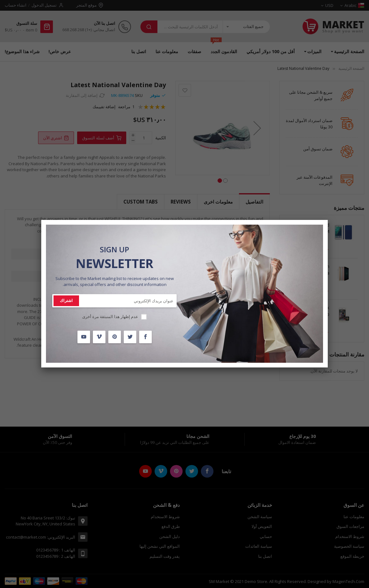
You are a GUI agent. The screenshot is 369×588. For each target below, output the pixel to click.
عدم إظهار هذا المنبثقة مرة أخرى (110, 316)
